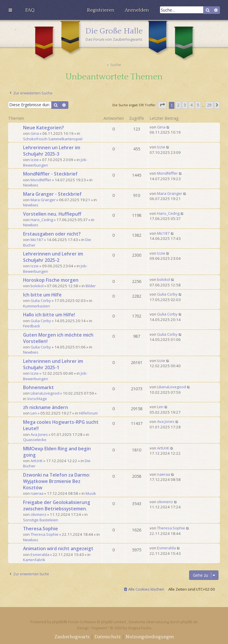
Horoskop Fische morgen (51, 280)
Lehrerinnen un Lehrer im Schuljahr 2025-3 (52, 151)
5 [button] (198, 105)
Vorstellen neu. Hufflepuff (52, 214)
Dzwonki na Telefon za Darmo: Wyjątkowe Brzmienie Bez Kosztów (57, 481)
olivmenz (38, 514)
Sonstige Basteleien (41, 520)
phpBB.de (189, 622)
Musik (91, 493)
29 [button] (209, 105)
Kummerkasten (36, 306)
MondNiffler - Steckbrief (50, 174)
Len (34, 413)
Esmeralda (40, 555)
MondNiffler (41, 180)
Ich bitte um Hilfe (42, 295)
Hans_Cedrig (42, 220)
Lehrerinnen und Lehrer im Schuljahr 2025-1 (53, 364)
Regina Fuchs (140, 628)
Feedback (32, 326)
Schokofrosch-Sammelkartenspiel (53, 139)
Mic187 (37, 240)
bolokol (37, 286)
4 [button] (191, 105)
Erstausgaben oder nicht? (52, 234)
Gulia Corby (41, 300)
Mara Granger (43, 200)
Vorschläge (37, 399)
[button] (162, 105)
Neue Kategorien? (44, 128)
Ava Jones (39, 434)
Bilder (91, 286)
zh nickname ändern (46, 407)
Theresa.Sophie (40, 529)
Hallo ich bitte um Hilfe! (49, 315)
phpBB (58, 622)
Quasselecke (35, 440)
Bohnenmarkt (38, 387)
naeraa (37, 493)
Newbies (31, 185)
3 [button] (185, 105)
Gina (35, 133)
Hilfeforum (88, 413)
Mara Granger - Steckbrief (52, 194)
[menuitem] (30, 10)
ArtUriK (37, 461)
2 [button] (178, 105)
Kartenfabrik (34, 560)
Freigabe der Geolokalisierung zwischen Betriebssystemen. (57, 505)
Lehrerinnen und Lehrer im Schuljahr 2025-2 (53, 257)
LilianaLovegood (45, 393)
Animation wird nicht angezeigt (58, 548)
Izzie (35, 160)
